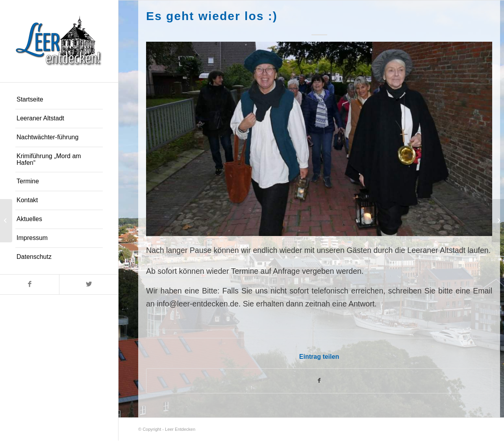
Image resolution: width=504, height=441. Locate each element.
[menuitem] (59, 100)
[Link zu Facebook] (30, 284)
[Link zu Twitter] (89, 284)
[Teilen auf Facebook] (319, 381)
